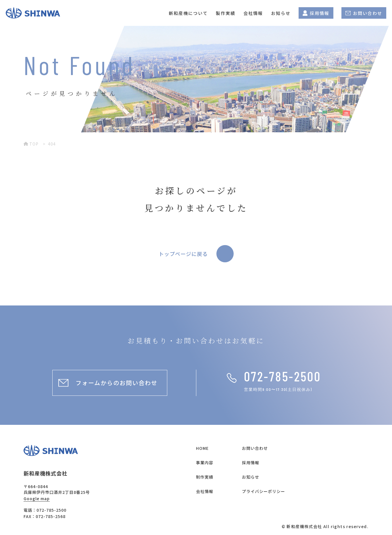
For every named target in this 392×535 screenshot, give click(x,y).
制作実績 (205, 477)
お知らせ (281, 13)
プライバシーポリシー (264, 491)
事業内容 (205, 463)
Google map (37, 498)
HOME (202, 448)
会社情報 (253, 13)
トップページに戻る (183, 254)
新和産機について (188, 13)
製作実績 (226, 13)
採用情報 (316, 13)
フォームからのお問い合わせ (117, 383)
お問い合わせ (364, 13)
